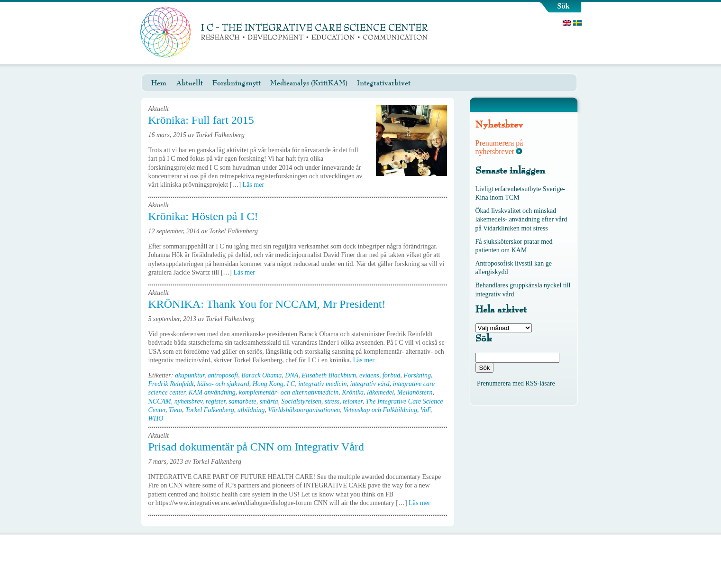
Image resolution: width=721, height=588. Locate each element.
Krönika (353, 392)
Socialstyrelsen (301, 401)
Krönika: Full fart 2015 (201, 120)
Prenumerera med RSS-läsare (516, 383)
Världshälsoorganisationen (304, 410)
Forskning (417, 375)
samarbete (242, 401)
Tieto (175, 410)
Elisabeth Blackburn (329, 375)
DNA (292, 375)
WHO (156, 418)
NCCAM (160, 401)
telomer (352, 401)
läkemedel (380, 392)
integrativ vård (370, 384)
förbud (391, 375)
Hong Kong (268, 384)
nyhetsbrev (188, 401)
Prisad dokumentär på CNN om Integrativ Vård (256, 447)
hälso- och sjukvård (223, 384)
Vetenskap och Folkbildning (380, 410)
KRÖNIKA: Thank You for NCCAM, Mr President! (267, 304)
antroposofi (223, 375)
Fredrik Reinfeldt (171, 384)
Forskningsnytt (237, 83)
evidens (369, 375)
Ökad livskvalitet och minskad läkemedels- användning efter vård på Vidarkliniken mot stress (521, 219)
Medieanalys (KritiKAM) (309, 83)
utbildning (251, 410)
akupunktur (190, 375)
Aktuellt (189, 83)
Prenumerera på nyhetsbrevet (499, 147)
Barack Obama (261, 375)
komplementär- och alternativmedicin (289, 392)
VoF (425, 410)
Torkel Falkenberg (210, 410)
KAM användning (212, 392)
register (215, 401)
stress (332, 401)
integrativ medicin (322, 384)
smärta (269, 401)
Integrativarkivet (384, 83)
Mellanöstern (415, 392)
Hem (159, 83)
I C (291, 384)
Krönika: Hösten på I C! (203, 216)
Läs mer (257, 185)
